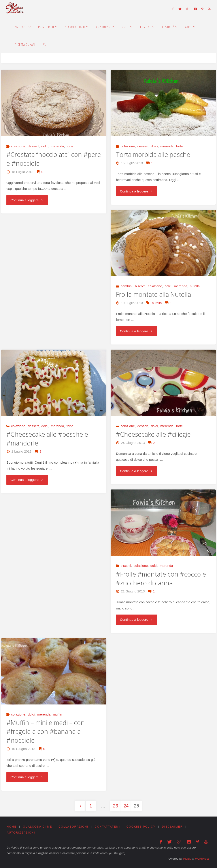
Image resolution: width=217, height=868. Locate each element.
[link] (45, 44)
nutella (195, 286)
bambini (126, 286)
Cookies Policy (141, 827)
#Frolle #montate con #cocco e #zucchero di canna (161, 579)
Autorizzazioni (21, 833)
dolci (45, 146)
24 (126, 806)
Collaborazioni (74, 827)
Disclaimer (173, 827)
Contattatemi (108, 827)
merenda (57, 146)
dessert (33, 146)
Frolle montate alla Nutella (153, 294)
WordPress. (202, 858)
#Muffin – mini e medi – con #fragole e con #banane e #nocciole (46, 731)
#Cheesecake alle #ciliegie (153, 434)
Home (11, 827)
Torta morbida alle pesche (153, 154)
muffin (58, 714)
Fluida (186, 858)
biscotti (140, 286)
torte (70, 146)
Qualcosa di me (38, 827)
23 (116, 806)
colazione (18, 146)
